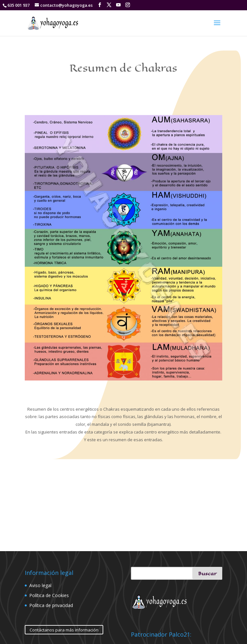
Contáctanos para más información (64, 630)
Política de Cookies (49, 595)
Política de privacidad (51, 605)
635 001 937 (18, 5)
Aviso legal (40, 585)
